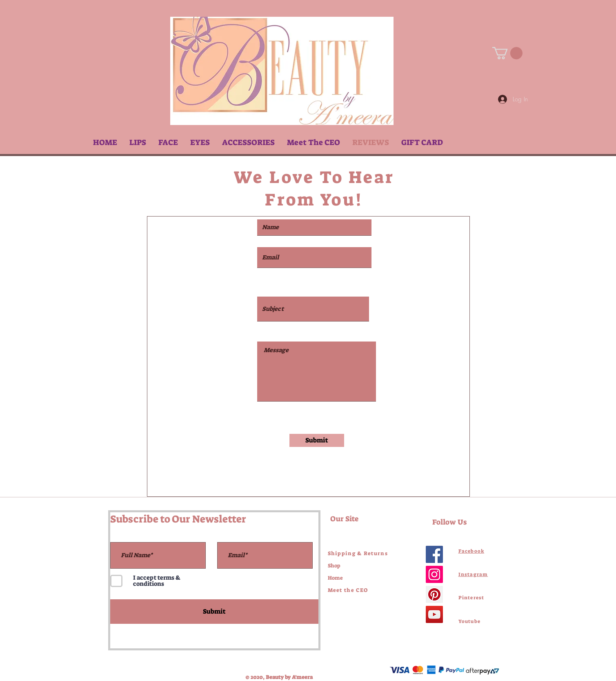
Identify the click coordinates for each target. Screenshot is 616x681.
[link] (507, 53)
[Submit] (317, 440)
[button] (138, 142)
